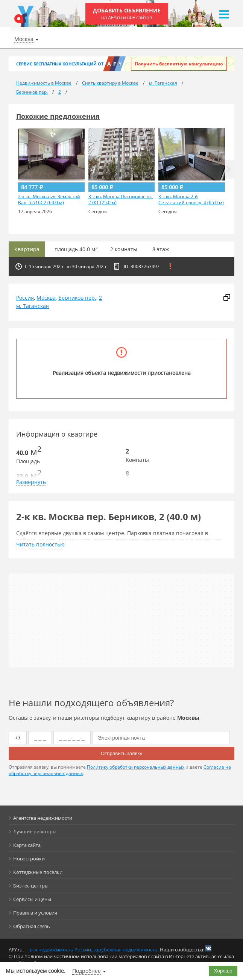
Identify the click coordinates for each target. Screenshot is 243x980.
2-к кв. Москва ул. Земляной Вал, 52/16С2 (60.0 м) (49, 200)
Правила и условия (35, 913)
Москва (46, 298)
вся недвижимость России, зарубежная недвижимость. (94, 950)
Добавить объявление (127, 14)
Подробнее (87, 971)
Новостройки (29, 859)
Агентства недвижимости (43, 818)
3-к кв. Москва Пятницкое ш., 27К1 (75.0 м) (121, 200)
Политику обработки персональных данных (136, 767)
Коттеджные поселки (38, 872)
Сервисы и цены (32, 899)
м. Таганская (33, 306)
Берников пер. (77, 298)
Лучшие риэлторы (35, 831)
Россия (25, 298)
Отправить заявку (121, 753)
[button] (229, 169)
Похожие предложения (58, 116)
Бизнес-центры (31, 886)
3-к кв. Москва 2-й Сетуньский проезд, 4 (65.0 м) (191, 200)
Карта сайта (27, 845)
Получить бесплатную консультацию (179, 64)
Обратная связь (32, 926)
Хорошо (223, 971)
